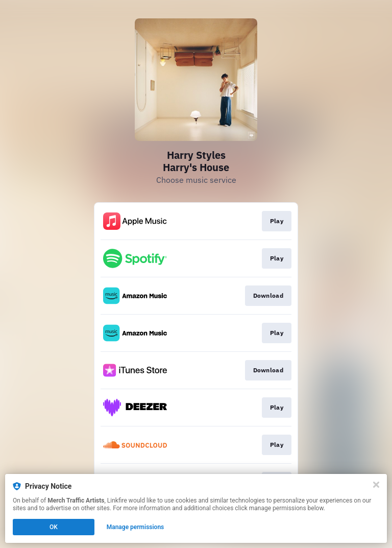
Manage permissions (136, 527)
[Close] (376, 485)
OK (54, 527)
